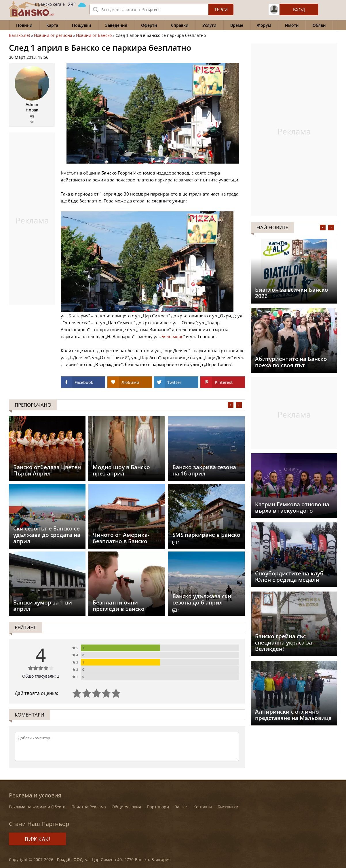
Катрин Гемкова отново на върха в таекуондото (292, 507)
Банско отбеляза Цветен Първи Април (47, 470)
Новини (24, 25)
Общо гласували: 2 (41, 676)
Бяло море (172, 336)
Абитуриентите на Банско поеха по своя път (291, 362)
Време (237, 25)
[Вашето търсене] (161, 10)
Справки (180, 25)
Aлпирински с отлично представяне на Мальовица (293, 715)
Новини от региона (53, 35)
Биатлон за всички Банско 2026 (292, 293)
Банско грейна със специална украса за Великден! (284, 643)
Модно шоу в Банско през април (121, 470)
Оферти (149, 25)
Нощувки (82, 25)
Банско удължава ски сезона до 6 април (202, 599)
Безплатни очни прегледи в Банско (119, 606)
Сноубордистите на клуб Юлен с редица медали (289, 577)
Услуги (209, 25)
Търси (221, 10)
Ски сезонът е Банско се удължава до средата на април (47, 535)
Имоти (292, 25)
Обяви (319, 25)
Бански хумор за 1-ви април (43, 606)
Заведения (116, 25)
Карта (52, 25)
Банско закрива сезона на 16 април (204, 470)
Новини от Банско (94, 35)
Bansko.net (20, 35)
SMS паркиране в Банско (206, 535)
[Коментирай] (127, 746)
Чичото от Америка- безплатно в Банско (121, 538)
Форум (264, 25)
